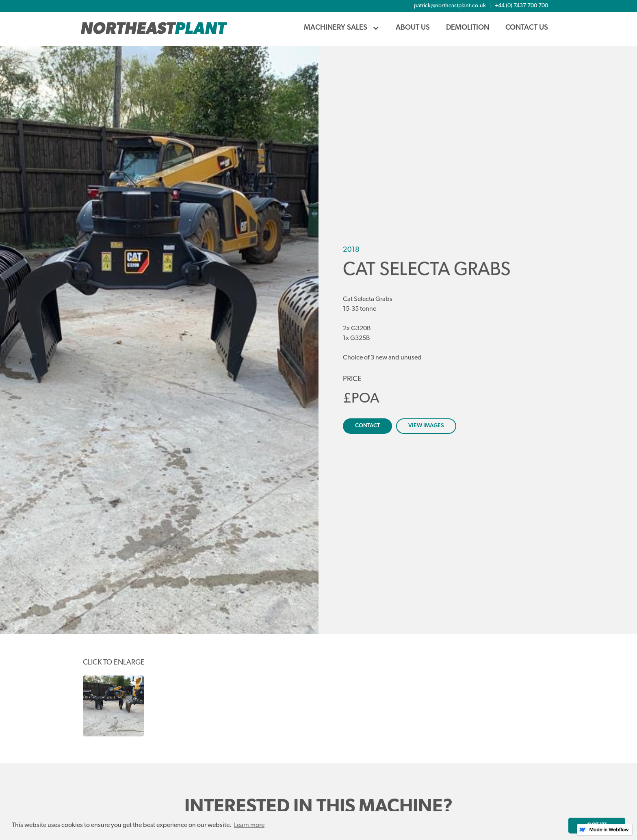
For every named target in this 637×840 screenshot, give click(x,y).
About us (413, 28)
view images (426, 426)
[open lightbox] (159, 340)
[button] (342, 28)
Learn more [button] (249, 825)
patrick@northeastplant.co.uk (450, 6)
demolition (468, 28)
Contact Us (527, 28)
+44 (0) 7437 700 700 (521, 6)
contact (367, 426)
